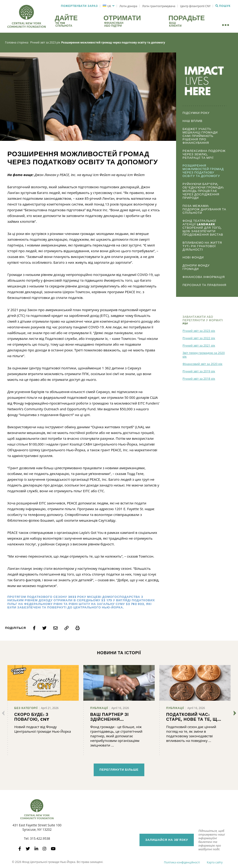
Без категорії (26, 708)
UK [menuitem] (109, 6)
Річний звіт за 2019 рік (199, 371)
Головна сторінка (17, 42)
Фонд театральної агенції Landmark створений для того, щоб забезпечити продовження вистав (203, 228)
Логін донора (128, 6)
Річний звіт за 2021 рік (199, 345)
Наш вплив (193, 121)
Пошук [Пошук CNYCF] (223, 6)
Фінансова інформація (204, 277)
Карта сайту (215, 862)
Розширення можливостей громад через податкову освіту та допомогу (203, 171)
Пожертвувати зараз (79, 6)
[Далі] (234, 713)
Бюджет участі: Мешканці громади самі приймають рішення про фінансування (200, 136)
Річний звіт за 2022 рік (199, 338)
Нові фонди (193, 257)
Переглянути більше (119, 770)
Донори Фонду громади (196, 267)
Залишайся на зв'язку (167, 840)
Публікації (99, 708)
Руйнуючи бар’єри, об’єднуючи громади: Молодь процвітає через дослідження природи (203, 191)
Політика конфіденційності (182, 862)
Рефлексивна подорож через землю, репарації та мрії (204, 154)
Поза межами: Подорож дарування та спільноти (204, 209)
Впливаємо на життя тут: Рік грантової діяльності (202, 246)
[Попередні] (4, 713)
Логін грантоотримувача (159, 6)
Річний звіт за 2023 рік (45, 42)
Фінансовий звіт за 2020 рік (202, 364)
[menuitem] (109, 6)
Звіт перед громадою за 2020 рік (204, 355)
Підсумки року (196, 113)
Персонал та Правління (204, 285)
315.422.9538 (40, 838)
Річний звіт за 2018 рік (199, 379)
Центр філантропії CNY (195, 6)
